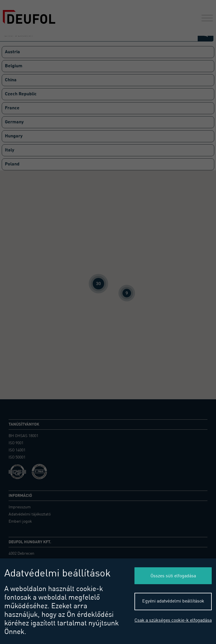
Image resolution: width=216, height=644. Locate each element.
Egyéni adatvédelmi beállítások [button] (173, 601)
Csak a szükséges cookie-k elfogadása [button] (173, 621)
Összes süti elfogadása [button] (173, 576)
